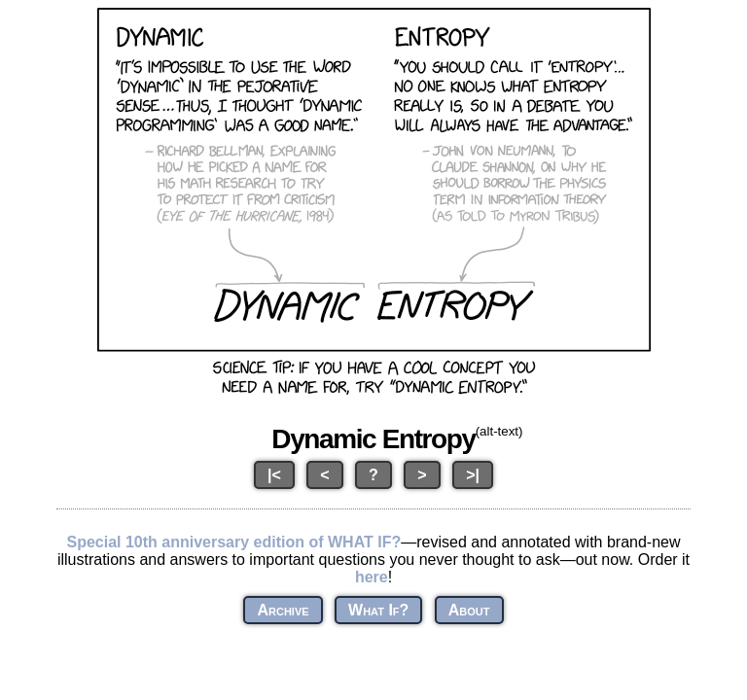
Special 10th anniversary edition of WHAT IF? (233, 542)
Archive (283, 610)
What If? (378, 610)
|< (274, 475)
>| (473, 475)
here (372, 577)
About (469, 610)
